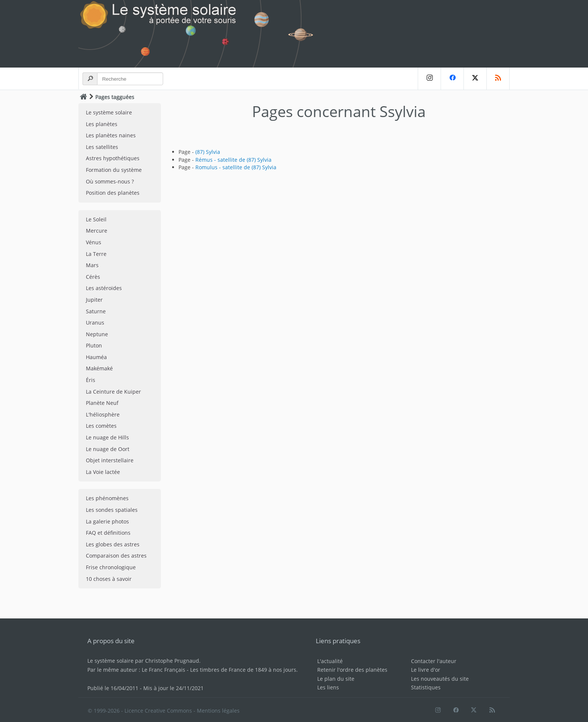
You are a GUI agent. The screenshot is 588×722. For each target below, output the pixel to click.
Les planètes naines (111, 135)
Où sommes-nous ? (110, 181)
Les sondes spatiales (112, 510)
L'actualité (330, 661)
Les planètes (102, 124)
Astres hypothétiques (113, 158)
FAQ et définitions (108, 533)
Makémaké (99, 368)
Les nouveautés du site (440, 679)
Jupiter (94, 300)
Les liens (328, 687)
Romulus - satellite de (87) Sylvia (236, 167)
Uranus (95, 323)
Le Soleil (96, 219)
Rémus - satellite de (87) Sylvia (233, 160)
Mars (92, 265)
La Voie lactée (103, 472)
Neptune (97, 334)
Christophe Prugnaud (172, 661)
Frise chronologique (111, 567)
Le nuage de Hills (107, 437)
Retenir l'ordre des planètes (352, 670)
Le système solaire (109, 112)
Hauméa (96, 357)
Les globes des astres (113, 544)
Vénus (94, 242)
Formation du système (114, 170)
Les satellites (102, 147)
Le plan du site (336, 679)
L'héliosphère (103, 414)
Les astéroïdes (104, 288)
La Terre (96, 254)
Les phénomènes (107, 498)
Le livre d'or (426, 670)
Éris (91, 380)
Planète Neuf (102, 403)
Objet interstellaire (110, 460)
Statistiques (426, 687)
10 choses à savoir (109, 579)
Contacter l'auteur (434, 661)
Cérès (93, 277)
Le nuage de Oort (108, 449)
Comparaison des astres (116, 556)
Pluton (94, 345)
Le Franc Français (163, 670)
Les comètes (101, 426)
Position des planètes (113, 193)
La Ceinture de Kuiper (113, 392)
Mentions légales (218, 711)
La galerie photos (107, 521)
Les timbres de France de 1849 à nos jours (243, 670)
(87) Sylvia (208, 152)
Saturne (96, 311)
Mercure (97, 231)
